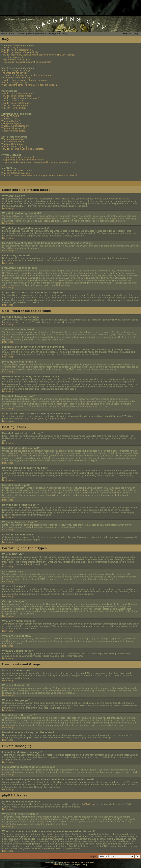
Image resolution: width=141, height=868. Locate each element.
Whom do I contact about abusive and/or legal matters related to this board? (39, 175)
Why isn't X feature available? (16, 173)
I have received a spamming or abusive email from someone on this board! (39, 162)
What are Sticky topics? (13, 128)
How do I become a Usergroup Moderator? (23, 149)
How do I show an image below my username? (25, 80)
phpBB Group (88, 804)
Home (4, 33)
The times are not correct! (14, 73)
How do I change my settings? (17, 70)
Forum (12, 33)
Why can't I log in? (11, 47)
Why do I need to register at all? (17, 50)
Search (31, 33)
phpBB (57, 865)
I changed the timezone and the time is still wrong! (26, 75)
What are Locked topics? (14, 131)
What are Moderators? (13, 142)
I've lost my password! (12, 57)
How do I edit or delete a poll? (16, 103)
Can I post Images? (11, 123)
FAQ (65, 33)
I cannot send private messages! (18, 157)
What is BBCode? (10, 116)
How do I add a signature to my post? (20, 98)
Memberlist (42, 33)
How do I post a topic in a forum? (18, 93)
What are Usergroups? (13, 144)
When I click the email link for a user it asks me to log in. (29, 85)
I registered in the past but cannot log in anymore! (26, 62)
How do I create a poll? (13, 101)
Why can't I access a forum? (16, 105)
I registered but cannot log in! (16, 60)
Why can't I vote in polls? (14, 108)
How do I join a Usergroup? (15, 146)
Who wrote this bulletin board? (17, 171)
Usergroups (55, 33)
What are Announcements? (15, 126)
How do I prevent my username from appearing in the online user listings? (38, 55)
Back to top (8, 208)
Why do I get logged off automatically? (20, 52)
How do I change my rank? (15, 82)
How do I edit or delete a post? (17, 96)
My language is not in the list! (16, 78)
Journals (21, 33)
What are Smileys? (11, 121)
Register (127, 33)
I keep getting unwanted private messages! (23, 160)
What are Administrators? (14, 139)
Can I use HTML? (10, 119)
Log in (137, 33)
